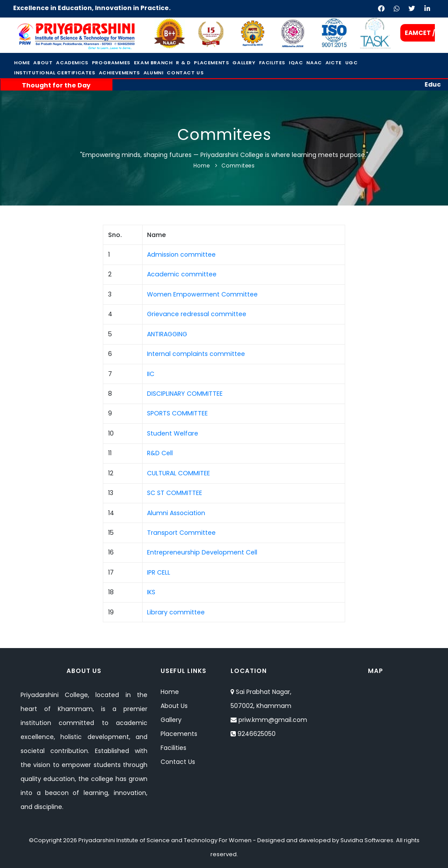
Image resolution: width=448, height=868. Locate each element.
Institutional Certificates (55, 73)
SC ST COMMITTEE (175, 493)
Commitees (238, 166)
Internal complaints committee (196, 354)
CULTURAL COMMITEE (178, 473)
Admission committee (181, 254)
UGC (352, 63)
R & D (183, 63)
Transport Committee (181, 533)
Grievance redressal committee (197, 314)
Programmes (111, 63)
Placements (211, 63)
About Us (174, 706)
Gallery (244, 63)
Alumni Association (176, 513)
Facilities (173, 748)
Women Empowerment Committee (202, 294)
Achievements (119, 73)
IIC (151, 374)
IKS (151, 592)
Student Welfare (173, 433)
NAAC (314, 63)
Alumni (154, 73)
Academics (72, 63)
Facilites (272, 63)
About (43, 63)
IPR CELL (159, 572)
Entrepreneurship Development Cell (202, 552)
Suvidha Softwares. (367, 840)
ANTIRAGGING (167, 334)
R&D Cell (160, 453)
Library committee (176, 612)
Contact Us (185, 73)
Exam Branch (153, 63)
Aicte (334, 63)
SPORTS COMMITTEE (177, 413)
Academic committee (182, 274)
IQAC (296, 63)
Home (22, 63)
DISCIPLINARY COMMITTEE (185, 394)
